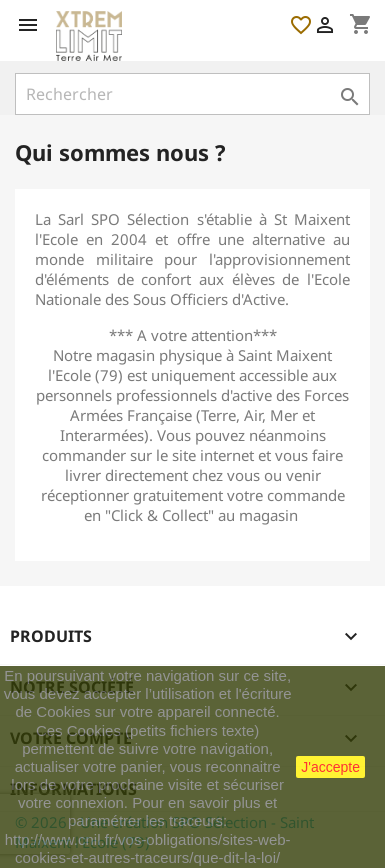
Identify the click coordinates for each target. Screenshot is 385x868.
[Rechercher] (192, 94)
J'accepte (330, 767)
